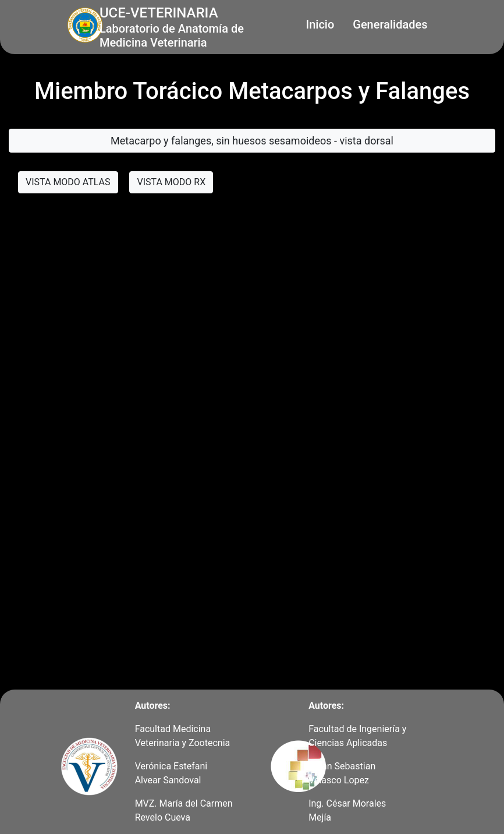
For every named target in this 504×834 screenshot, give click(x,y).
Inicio (320, 24)
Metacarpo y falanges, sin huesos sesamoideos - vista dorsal (252, 141)
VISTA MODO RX (171, 182)
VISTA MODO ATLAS (68, 182)
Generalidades (390, 24)
